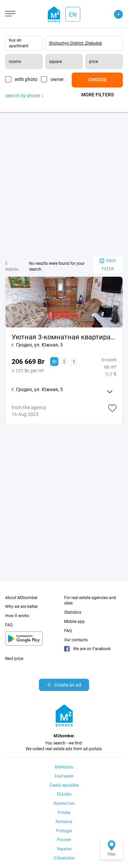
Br (55, 361)
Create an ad (64, 685)
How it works (17, 616)
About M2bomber (21, 598)
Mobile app (74, 622)
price (94, 62)
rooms (15, 62)
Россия (64, 840)
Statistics (73, 612)
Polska (64, 813)
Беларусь (64, 767)
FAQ (9, 625)
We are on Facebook (87, 649)
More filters (97, 95)
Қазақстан (64, 803)
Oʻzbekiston (64, 858)
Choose (97, 80)
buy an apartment (19, 43)
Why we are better (22, 607)
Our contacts (76, 640)
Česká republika (64, 785)
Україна (64, 849)
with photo (26, 79)
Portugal (64, 831)
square (55, 62)
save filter (108, 265)
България (64, 776)
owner (57, 79)
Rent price (14, 659)
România (64, 822)
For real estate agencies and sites (90, 601)
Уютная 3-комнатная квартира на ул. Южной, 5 (64, 337)
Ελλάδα (64, 794)
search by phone (24, 96)
